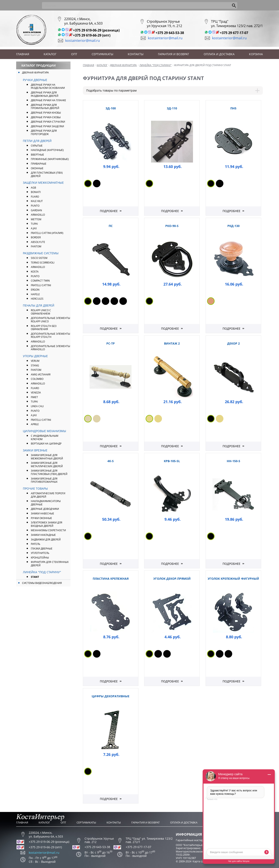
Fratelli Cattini (41, 285)
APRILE (35, 424)
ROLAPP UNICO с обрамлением (41, 312)
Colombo (37, 379)
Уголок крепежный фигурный (233, 579)
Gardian (36, 210)
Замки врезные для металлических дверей (47, 465)
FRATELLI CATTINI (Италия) (47, 233)
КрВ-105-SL (172, 461)
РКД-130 (233, 226)
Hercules (37, 299)
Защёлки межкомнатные (43, 183)
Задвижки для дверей (46, 540)
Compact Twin (40, 281)
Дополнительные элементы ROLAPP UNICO (50, 320)
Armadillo (38, 267)
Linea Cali (37, 406)
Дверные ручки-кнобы (46, 113)
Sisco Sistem (39, 258)
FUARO (35, 197)
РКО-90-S (172, 226)
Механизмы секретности (48, 530)
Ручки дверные (35, 80)
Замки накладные (43, 535)
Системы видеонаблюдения (42, 583)
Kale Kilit (37, 201)
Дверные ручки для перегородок (44, 132)
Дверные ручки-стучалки (48, 122)
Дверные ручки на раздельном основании (48, 86)
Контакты (136, 54)
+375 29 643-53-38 (170, 33)
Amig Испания (41, 374)
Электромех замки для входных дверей (47, 524)
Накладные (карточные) (47, 150)
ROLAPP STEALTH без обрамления (44, 328)
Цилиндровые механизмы (44, 431)
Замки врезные (35, 450)
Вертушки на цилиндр (46, 444)
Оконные (37, 168)
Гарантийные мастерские (192, 840)
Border (36, 237)
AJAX (34, 228)
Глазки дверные (42, 549)
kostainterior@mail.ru (83, 41)
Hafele (35, 294)
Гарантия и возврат (173, 54)
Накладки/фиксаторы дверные (46, 503)
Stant (35, 577)
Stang (35, 365)
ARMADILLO (38, 215)
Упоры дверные (35, 356)
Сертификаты (102, 54)
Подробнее (109, 211)
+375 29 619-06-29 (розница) (96, 30)
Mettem (36, 219)
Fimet (34, 397)
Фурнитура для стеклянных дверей (50, 564)
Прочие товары (35, 488)
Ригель (36, 544)
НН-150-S (233, 461)
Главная (23, 54)
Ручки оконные (41, 518)
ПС (111, 226)
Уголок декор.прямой (172, 579)
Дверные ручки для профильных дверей (45, 107)
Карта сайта (200, 861)
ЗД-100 (111, 108)
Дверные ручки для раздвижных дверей (45, 94)
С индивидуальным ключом (45, 437)
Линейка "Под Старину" (42, 572)
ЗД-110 (172, 108)
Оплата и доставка (219, 54)
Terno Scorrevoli (43, 263)
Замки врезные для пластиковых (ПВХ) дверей (49, 472)
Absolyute (38, 242)
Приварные (39, 164)
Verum (35, 361)
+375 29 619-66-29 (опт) (92, 35)
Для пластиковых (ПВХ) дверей (47, 174)
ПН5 (233, 108)
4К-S (111, 461)
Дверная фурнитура (35, 73)
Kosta (35, 272)
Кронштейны (40, 558)
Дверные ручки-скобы (46, 117)
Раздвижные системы (41, 253)
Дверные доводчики (45, 509)
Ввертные (37, 155)
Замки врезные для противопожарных (44, 480)
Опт (74, 54)
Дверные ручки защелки (47, 126)
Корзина (256, 54)
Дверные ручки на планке (48, 100)
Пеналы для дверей (39, 305)
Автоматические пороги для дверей (48, 495)
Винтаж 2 (172, 343)
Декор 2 (233, 343)
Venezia (36, 393)
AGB (33, 188)
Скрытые (37, 146)
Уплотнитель (40, 553)
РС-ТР (111, 343)
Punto (35, 276)
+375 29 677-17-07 (234, 33)
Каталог (50, 54)
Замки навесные (42, 513)
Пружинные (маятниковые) (50, 159)
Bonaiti (36, 192)
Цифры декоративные (111, 696)
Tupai (34, 224)
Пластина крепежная (111, 579)
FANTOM (36, 246)
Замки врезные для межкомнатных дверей (47, 457)
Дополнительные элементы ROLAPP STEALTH (50, 335)
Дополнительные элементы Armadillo (50, 348)
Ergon (35, 290)
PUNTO (35, 206)
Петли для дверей (37, 141)
